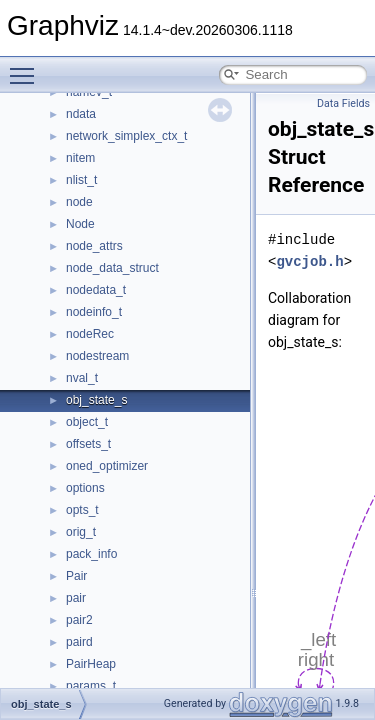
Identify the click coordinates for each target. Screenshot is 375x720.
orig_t (81, 532)
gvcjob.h (309, 261)
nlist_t (81, 180)
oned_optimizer (107, 466)
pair (76, 598)
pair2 (79, 620)
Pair (76, 576)
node (79, 202)
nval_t (82, 378)
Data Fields (343, 103)
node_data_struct (112, 268)
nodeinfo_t (94, 312)
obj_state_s (96, 400)
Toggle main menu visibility (27, 67)
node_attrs (94, 246)
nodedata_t (96, 290)
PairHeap (91, 664)
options (85, 488)
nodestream (97, 356)
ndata (81, 114)
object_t (87, 422)
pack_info (91, 554)
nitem (80, 158)
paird (79, 642)
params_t (91, 686)
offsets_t (88, 444)
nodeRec (90, 334)
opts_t (82, 510)
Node (80, 224)
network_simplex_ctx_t (126, 136)
